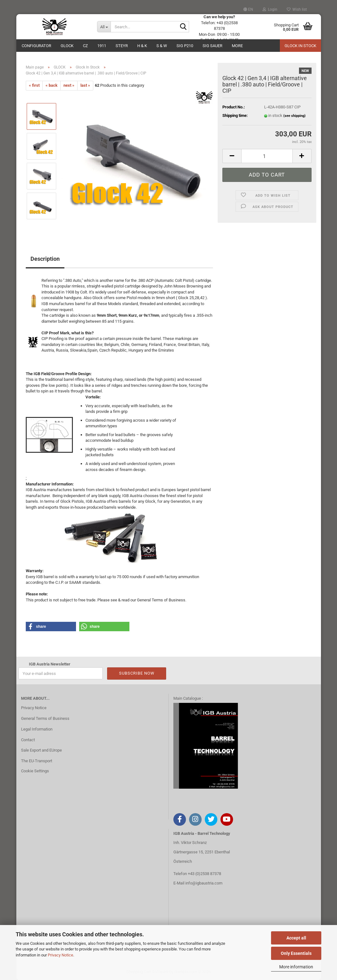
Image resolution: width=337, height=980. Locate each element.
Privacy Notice (60, 955)
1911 (102, 46)
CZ (85, 46)
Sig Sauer (212, 46)
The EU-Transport (37, 761)
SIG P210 (185, 46)
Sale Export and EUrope (41, 750)
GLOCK (67, 46)
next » (69, 85)
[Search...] (104, 27)
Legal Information (37, 729)
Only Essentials (296, 953)
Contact (28, 740)
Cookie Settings (35, 771)
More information (296, 967)
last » (85, 85)
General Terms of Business (45, 718)
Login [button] (270, 9)
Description (45, 259)
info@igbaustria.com (204, 883)
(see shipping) (294, 116)
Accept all (296, 938)
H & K (142, 46)
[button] (248, 9)
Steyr (122, 46)
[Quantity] (267, 156)
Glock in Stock (300, 46)
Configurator (36, 46)
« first (34, 85)
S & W (162, 46)
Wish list (297, 9)
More (237, 46)
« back (52, 85)
